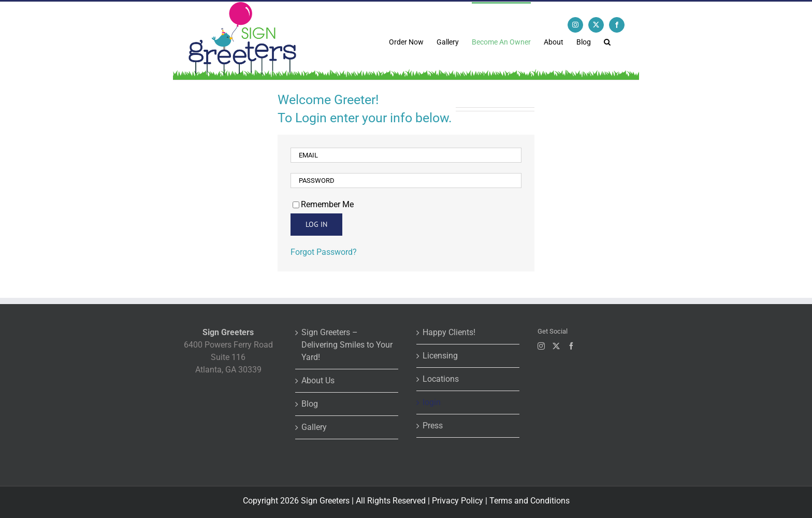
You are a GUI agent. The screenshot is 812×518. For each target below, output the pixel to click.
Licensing (440, 356)
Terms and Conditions (530, 501)
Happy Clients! (449, 332)
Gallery (314, 427)
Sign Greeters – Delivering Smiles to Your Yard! (347, 345)
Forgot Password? (324, 252)
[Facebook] (571, 346)
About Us (318, 380)
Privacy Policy (458, 501)
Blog (310, 404)
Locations (441, 379)
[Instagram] (541, 346)
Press (433, 426)
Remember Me (323, 204)
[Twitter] (556, 346)
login (432, 402)
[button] (607, 41)
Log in (316, 224)
